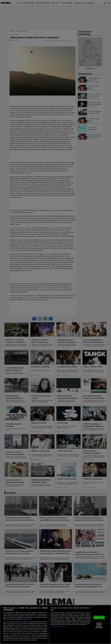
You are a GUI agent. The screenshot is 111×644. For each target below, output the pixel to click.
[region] (55, 624)
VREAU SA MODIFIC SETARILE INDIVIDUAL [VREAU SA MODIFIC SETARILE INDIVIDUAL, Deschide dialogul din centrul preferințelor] (99, 625)
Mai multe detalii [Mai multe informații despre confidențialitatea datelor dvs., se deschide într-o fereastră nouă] (26, 619)
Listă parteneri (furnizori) (58, 626)
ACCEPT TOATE (99, 617)
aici (8, 633)
